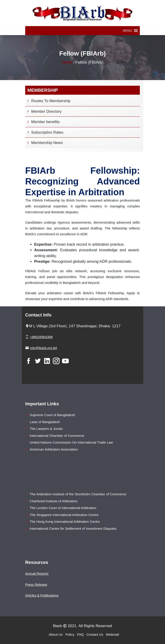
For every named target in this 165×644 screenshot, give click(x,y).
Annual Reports (37, 573)
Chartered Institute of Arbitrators (54, 501)
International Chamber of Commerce (57, 436)
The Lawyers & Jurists (46, 429)
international (34, 212)
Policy (70, 634)
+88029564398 (41, 337)
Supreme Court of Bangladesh (52, 415)
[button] (127, 31)
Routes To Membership (48, 101)
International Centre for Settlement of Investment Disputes (73, 528)
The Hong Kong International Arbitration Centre (65, 522)
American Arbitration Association (54, 449)
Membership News (45, 143)
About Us (56, 634)
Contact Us (95, 634)
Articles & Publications (42, 595)
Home (67, 62)
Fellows (44, 271)
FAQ (80, 634)
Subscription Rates (45, 132)
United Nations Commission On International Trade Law (71, 442)
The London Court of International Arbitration (63, 508)
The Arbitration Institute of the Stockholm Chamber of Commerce (78, 494)
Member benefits (43, 122)
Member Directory (44, 111)
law (49, 228)
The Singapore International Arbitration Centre (64, 515)
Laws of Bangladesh (45, 422)
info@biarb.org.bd (43, 348)
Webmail (112, 634)
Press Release (36, 585)
